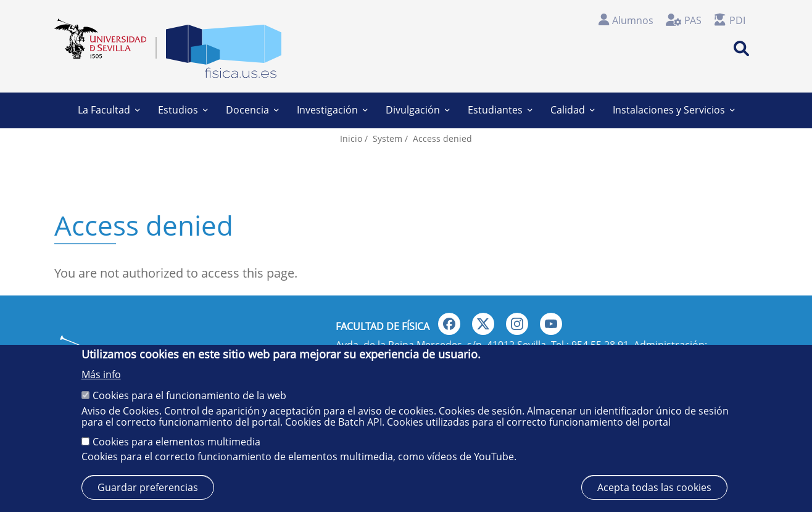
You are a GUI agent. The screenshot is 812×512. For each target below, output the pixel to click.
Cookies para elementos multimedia (176, 442)
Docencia (252, 110)
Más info (101, 374)
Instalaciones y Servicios (673, 110)
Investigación (332, 110)
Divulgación (417, 110)
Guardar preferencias (148, 487)
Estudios (183, 110)
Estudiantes (500, 110)
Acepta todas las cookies (654, 487)
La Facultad (109, 110)
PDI (737, 20)
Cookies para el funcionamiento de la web (189, 395)
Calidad (572, 110)
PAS (693, 20)
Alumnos (633, 20)
